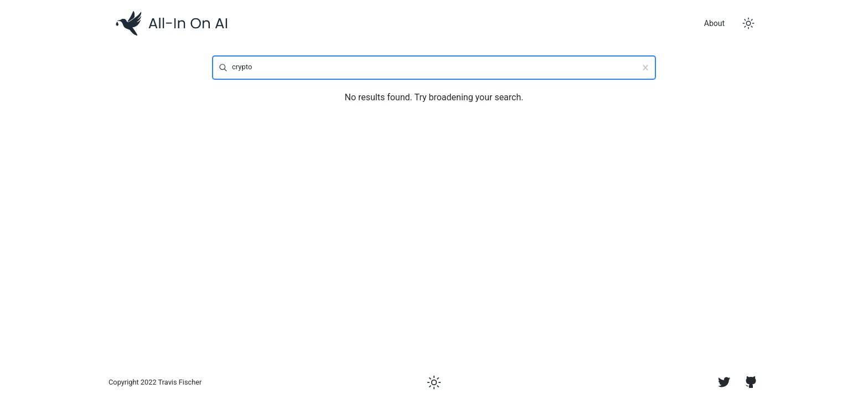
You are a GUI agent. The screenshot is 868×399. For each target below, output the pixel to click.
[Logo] (172, 23)
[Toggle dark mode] (748, 23)
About (714, 23)
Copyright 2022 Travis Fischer (155, 382)
